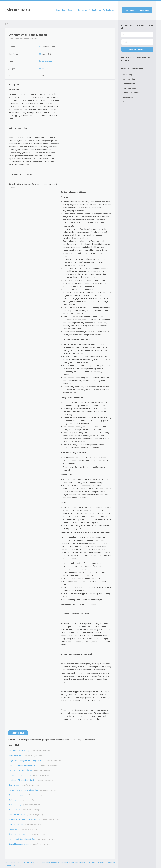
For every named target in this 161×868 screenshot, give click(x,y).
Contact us (111, 862)
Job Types (55, 862)
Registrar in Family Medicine (20, 775)
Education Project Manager (20, 751)
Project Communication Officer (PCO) (24, 765)
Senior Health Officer (17, 814)
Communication (129, 84)
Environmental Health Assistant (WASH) (24, 819)
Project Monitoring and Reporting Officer (25, 760)
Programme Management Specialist (23, 790)
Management (128, 97)
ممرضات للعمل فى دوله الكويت (20, 770)
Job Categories (81, 10)
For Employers (109, 10)
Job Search (21, 862)
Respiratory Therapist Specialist (21, 780)
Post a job (129, 10)
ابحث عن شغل (14, 785)
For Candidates (95, 10)
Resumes (101, 862)
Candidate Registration (69, 862)
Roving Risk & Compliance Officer (22, 839)
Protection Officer (16, 824)
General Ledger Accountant (20, 844)
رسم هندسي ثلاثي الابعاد (17, 834)
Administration (129, 79)
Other (125, 106)
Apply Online (18, 733)
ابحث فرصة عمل (15, 800)
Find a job (145, 10)
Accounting (127, 75)
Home (58, 10)
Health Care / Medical (131, 93)
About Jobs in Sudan (14, 865)
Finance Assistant (16, 755)
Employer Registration (88, 862)
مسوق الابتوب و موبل (16, 795)
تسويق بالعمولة (14, 829)
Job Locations (45, 862)
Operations (127, 102)
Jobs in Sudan (17, 10)
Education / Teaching (131, 88)
